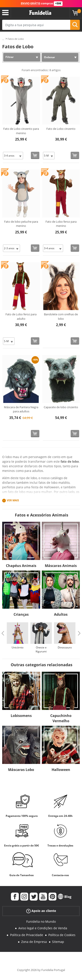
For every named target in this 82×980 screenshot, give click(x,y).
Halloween (61, 770)
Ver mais (13, 500)
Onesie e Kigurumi (41, 649)
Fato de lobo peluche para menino (21, 224)
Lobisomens (21, 716)
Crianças (21, 614)
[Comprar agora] (35, 155)
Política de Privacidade (27, 935)
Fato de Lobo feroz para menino (61, 224)
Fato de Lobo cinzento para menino (21, 131)
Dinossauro (65, 647)
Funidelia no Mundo (41, 921)
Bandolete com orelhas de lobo (61, 316)
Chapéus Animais (21, 566)
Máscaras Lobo (21, 770)
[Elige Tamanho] (13, 156)
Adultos (61, 614)
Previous (3, 633)
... (3, 39)
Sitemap (58, 942)
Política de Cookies (62, 935)
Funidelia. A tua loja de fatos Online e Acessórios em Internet (40, 13)
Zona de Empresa (34, 942)
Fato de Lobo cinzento (61, 129)
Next (79, 633)
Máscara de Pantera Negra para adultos (21, 409)
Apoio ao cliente (41, 911)
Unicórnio (17, 647)
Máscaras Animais (61, 566)
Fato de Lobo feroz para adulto (21, 316)
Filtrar (10, 57)
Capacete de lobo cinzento (61, 407)
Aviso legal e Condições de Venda (43, 928)
